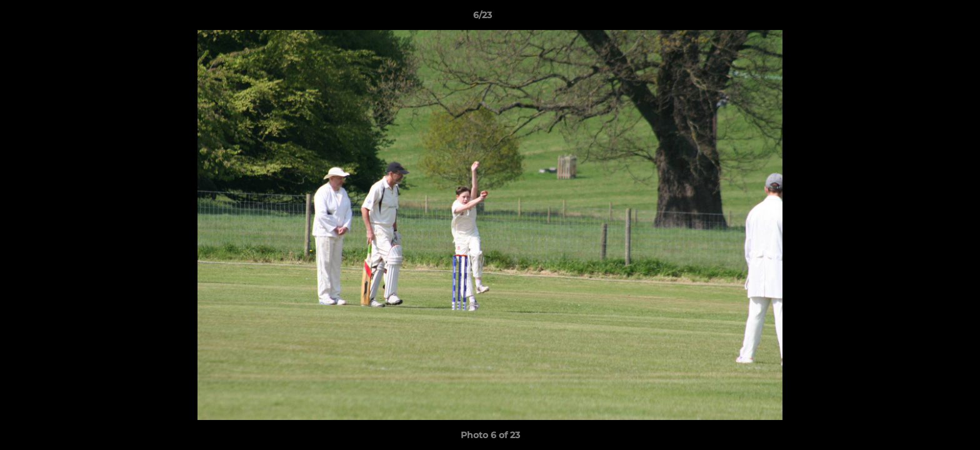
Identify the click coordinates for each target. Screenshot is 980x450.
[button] (927, 18)
